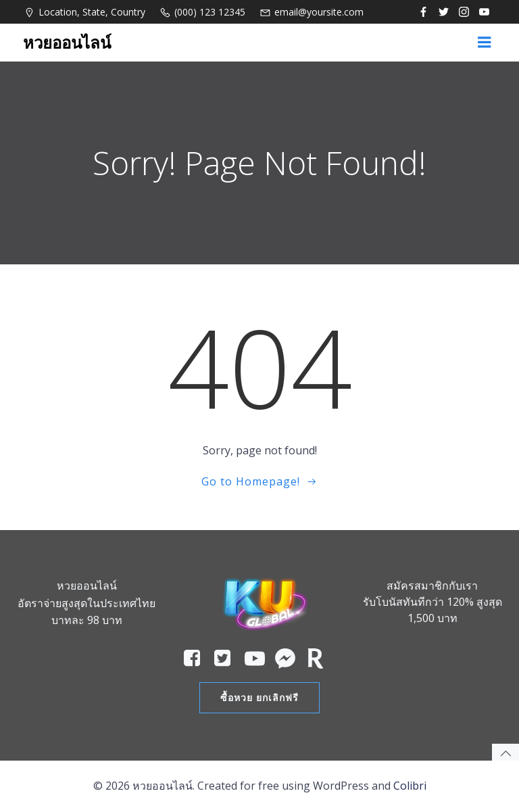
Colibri (410, 786)
